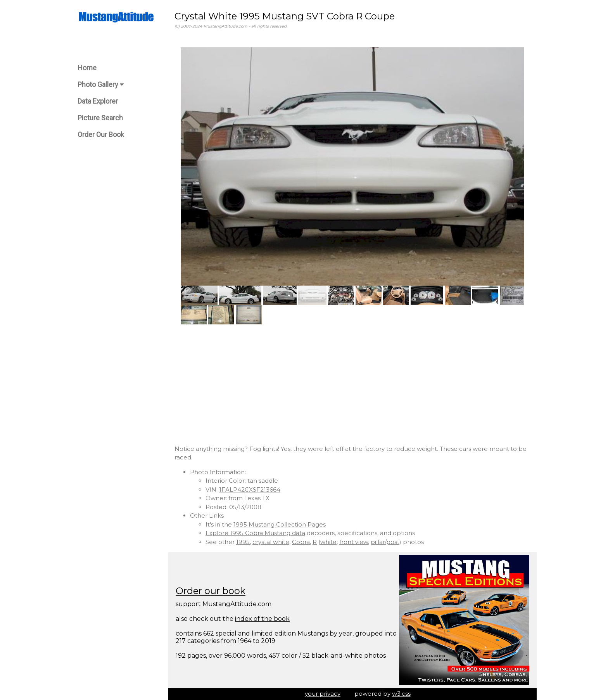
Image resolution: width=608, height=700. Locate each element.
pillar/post (385, 542)
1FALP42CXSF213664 (250, 489)
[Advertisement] (352, 385)
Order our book (211, 591)
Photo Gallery (101, 84)
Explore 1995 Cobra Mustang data (255, 533)
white (328, 542)
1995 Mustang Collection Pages (280, 524)
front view (354, 542)
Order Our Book (101, 134)
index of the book (262, 619)
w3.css (401, 694)
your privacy (323, 694)
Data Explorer (98, 101)
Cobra (301, 542)
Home (87, 68)
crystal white (271, 542)
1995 (243, 542)
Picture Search (100, 118)
